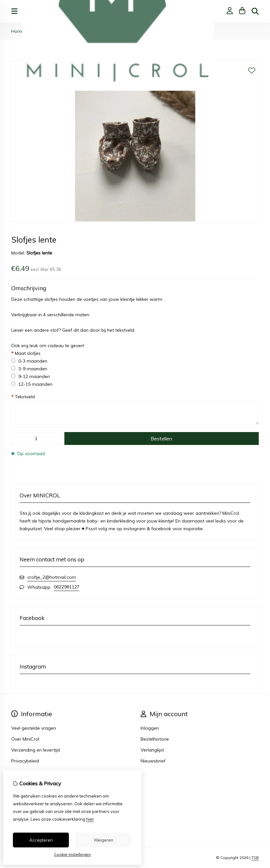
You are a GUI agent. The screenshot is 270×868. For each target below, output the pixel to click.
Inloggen (150, 728)
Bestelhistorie (155, 739)
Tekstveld (23, 397)
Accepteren (41, 840)
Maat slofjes (26, 353)
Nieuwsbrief (153, 761)
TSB (255, 858)
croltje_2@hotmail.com (52, 577)
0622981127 (67, 587)
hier (90, 819)
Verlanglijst (152, 750)
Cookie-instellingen (72, 854)
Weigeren (103, 840)
